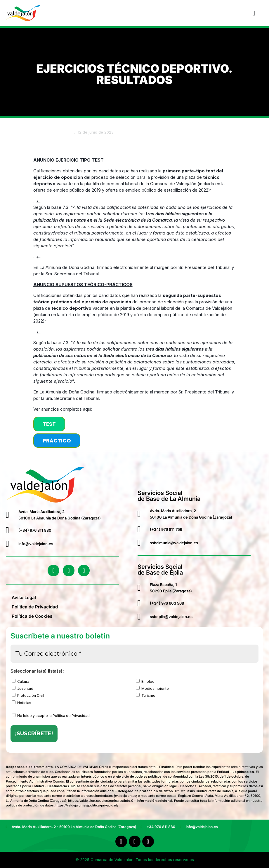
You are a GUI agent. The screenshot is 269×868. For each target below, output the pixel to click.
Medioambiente (152, 688)
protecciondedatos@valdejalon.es (110, 796)
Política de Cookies (32, 616)
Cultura (20, 681)
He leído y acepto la (51, 715)
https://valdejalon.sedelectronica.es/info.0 (101, 801)
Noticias (21, 703)
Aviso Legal (24, 597)
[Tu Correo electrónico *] (134, 654)
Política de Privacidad (35, 607)
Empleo (145, 681)
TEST (49, 424)
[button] (254, 13)
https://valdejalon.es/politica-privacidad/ (87, 805)
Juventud (22, 688)
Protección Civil (28, 695)
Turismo (146, 695)
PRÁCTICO (57, 441)
